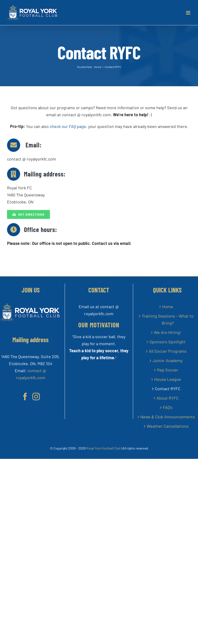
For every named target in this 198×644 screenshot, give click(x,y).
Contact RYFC (168, 389)
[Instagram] (36, 397)
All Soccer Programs (168, 351)
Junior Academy (168, 360)
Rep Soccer (168, 370)
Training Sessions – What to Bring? (168, 319)
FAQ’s (168, 407)
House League (168, 379)
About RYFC (168, 398)
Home (168, 307)
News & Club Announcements (168, 417)
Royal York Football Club (103, 448)
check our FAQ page (67, 126)
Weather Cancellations (168, 426)
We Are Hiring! (168, 332)
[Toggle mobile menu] (189, 13)
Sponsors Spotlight (168, 342)
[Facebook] (25, 397)
